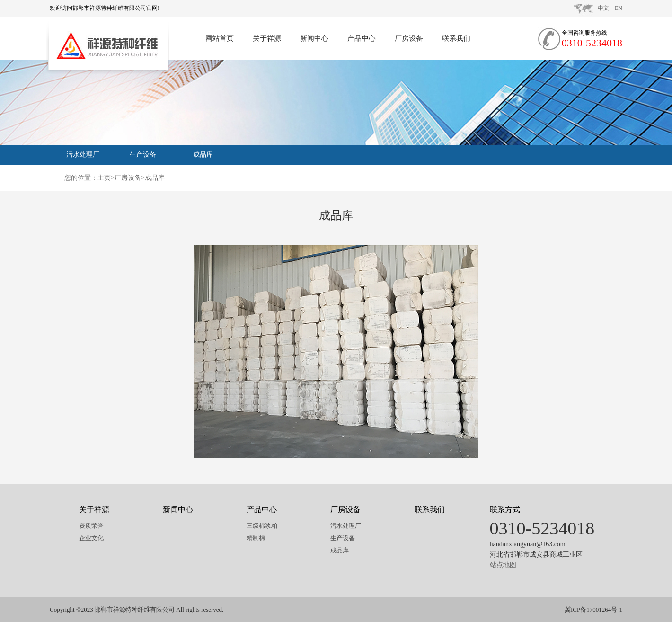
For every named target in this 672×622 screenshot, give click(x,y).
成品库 (203, 155)
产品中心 (362, 38)
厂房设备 (409, 38)
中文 (603, 8)
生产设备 (143, 155)
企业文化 (91, 538)
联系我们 (456, 38)
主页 (104, 178)
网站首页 (220, 38)
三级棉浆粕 (262, 526)
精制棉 (256, 538)
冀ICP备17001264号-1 (593, 609)
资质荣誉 (91, 526)
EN (619, 8)
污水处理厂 (83, 155)
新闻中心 (314, 38)
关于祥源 (267, 38)
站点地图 (503, 565)
